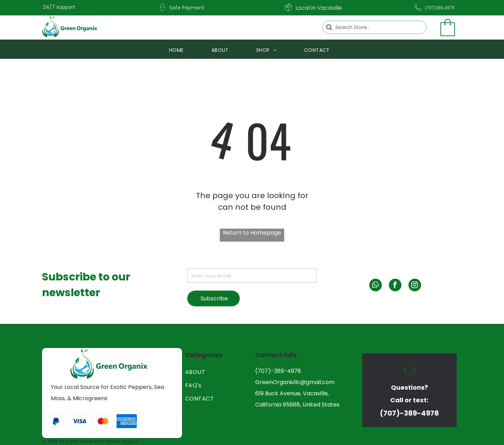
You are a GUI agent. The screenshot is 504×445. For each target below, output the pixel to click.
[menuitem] (179, 50)
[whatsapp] (376, 286)
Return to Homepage (252, 233)
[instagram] (415, 286)
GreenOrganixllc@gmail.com (295, 382)
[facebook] (395, 286)
